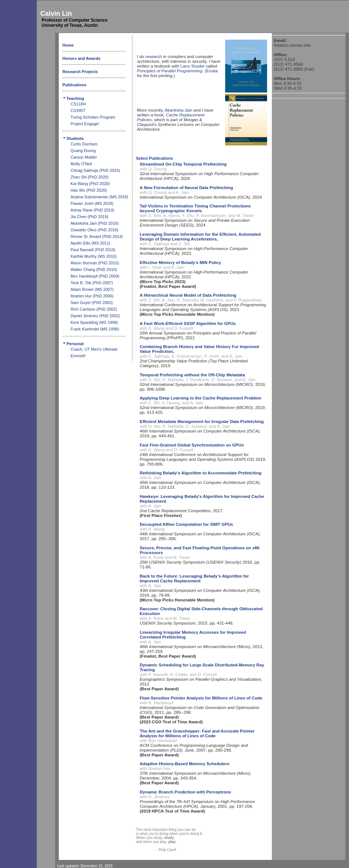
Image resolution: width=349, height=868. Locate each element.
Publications (74, 85)
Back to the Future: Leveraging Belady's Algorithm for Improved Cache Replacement (194, 578)
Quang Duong (83, 151)
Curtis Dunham (84, 144)
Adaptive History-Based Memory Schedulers (184, 764)
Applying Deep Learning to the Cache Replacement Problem (200, 398)
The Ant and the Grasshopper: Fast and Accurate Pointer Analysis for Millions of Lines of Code (197, 733)
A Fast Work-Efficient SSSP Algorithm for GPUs (188, 323)
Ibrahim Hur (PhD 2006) (92, 296)
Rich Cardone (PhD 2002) (94, 309)
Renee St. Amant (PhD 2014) (97, 236)
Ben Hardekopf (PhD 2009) (95, 276)
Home (68, 45)
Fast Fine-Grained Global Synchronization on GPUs (192, 445)
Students (73, 138)
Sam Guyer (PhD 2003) (92, 303)
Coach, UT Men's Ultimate (94, 349)
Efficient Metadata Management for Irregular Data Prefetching (202, 421)
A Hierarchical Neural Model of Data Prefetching (188, 295)
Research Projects (80, 72)
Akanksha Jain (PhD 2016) (95, 223)
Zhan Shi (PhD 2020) (89, 177)
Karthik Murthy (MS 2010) (93, 256)
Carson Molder (84, 157)
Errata (212, 71)
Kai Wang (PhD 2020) (90, 184)
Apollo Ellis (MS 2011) (90, 243)
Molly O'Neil (81, 164)
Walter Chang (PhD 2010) (94, 270)
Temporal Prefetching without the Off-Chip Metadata (192, 375)
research (154, 56)
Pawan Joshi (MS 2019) (92, 203)
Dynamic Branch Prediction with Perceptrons (185, 792)
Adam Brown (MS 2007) (92, 289)
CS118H (78, 104)
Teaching (73, 98)
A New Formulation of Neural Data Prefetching (186, 187)
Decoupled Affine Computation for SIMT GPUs (186, 524)
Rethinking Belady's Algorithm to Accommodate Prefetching (201, 473)
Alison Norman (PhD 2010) (95, 263)
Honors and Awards (81, 58)
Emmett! (78, 356)
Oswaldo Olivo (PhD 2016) (94, 230)
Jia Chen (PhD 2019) (89, 217)
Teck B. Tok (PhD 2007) (92, 283)
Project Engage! (85, 124)
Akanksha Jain (178, 110)
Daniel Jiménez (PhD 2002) (95, 316)
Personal (73, 344)
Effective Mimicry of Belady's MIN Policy (180, 262)
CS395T (78, 111)
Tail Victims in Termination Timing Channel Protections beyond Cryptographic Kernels (195, 208)
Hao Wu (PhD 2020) (89, 190)
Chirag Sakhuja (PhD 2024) (95, 170)
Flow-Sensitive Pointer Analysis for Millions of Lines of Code (201, 698)
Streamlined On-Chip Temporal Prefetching (183, 164)
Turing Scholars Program (93, 117)
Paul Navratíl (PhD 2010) (93, 250)
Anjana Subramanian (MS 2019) (99, 197)
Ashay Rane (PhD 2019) (92, 210)
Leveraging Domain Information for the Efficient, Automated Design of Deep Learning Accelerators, (200, 236)
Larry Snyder (193, 66)
